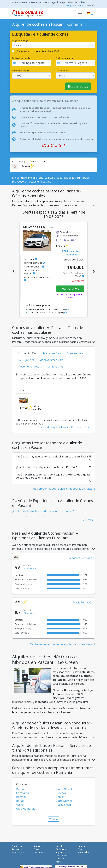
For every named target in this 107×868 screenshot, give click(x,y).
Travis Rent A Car (83, 602)
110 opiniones (29, 569)
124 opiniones (29, 613)
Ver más (88, 520)
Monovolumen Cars (51, 360)
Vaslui (20, 805)
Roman (60, 797)
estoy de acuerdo (74, 5)
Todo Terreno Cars (30, 367)
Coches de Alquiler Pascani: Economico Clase (65, 427)
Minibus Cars (55, 367)
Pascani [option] (19, 45)
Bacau (20, 789)
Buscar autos (78, 86)
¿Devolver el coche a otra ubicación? (37, 51)
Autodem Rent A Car (81, 558)
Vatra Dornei (64, 801)
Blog (80, 849)
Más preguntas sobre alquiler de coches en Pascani (64, 489)
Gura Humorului (26, 809)
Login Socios (18, 852)
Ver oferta (78, 281)
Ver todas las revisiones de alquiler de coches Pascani (63, 644)
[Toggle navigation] (80, 13)
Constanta (23, 793)
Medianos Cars (52, 353)
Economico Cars (28, 353)
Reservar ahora (70, 289)
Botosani (22, 797)
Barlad (20, 801)
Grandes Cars (75, 353)
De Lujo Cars (26, 360)
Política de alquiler (61, 851)
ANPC (59, 862)
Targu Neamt (64, 805)
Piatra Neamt (64, 789)
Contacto (38, 852)
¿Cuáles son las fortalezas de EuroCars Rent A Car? (43, 511)
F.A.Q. (37, 849)
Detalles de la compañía (62, 857)
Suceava (61, 793)
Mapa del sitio (85, 852)
